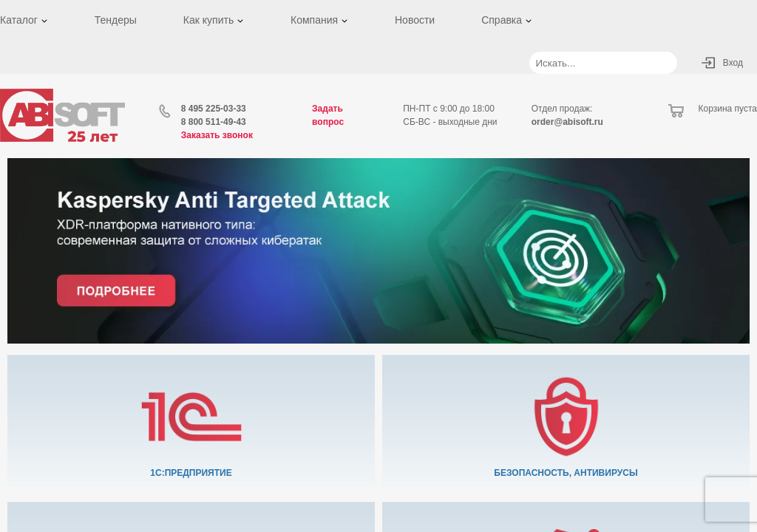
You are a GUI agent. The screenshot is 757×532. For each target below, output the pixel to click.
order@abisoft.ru (567, 122)
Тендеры (116, 20)
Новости (415, 20)
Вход (733, 63)
